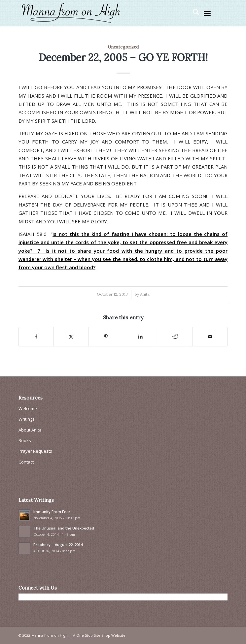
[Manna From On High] (102, 13)
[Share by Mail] (210, 337)
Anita (145, 294)
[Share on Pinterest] (106, 337)
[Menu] (207, 13)
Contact (26, 462)
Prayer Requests (35, 451)
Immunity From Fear (52, 512)
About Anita (30, 430)
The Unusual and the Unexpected (64, 528)
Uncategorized (123, 47)
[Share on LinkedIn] (140, 337)
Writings (27, 419)
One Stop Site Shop (93, 635)
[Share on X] (71, 337)
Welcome (28, 408)
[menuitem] (193, 13)
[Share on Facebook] (36, 337)
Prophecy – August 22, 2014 (58, 545)
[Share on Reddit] (175, 337)
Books (25, 440)
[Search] (193, 13)
